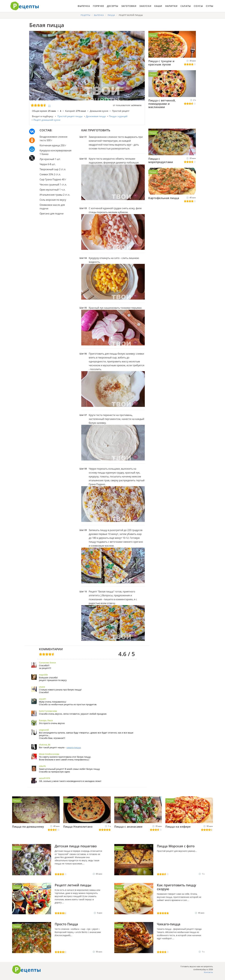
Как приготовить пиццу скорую (177, 887)
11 (49, 106)
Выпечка (84, 6)
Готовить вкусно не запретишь (25, 6)
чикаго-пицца (74, 747)
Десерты (113, 6)
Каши (158, 6)
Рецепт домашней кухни (47, 120)
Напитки (171, 6)
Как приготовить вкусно (26, 970)
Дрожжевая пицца (96, 116)
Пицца (153, 35)
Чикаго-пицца (169, 924)
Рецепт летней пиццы (73, 885)
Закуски (145, 6)
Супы (210, 6)
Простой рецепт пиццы (70, 116)
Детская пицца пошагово (76, 846)
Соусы (198, 6)
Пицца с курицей (118, 116)
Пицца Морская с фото (176, 846)
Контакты (208, 972)
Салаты (186, 6)
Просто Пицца (66, 924)
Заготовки (129, 6)
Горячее (98, 6)
